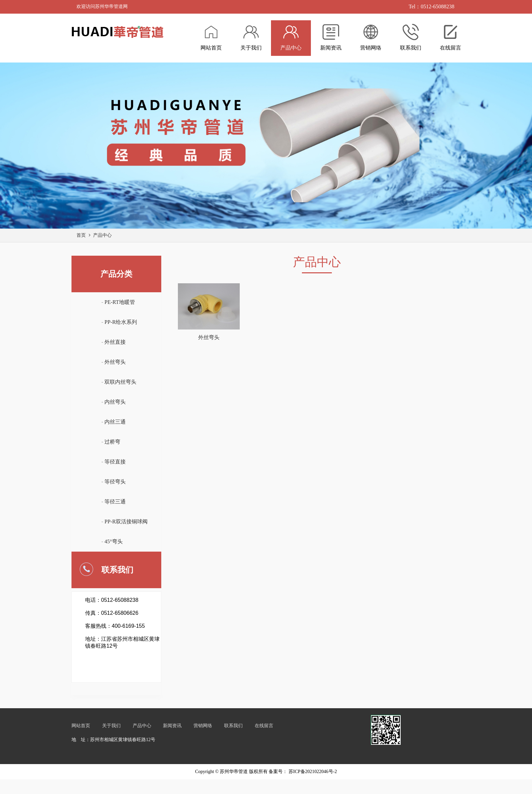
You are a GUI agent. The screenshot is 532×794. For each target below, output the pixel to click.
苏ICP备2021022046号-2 (312, 772)
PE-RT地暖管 (120, 302)
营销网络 (203, 726)
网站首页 (81, 726)
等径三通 (115, 502)
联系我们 (233, 726)
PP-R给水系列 (121, 322)
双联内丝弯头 (120, 382)
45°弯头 (113, 541)
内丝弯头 (115, 402)
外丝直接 (115, 342)
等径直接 (115, 462)
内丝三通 (115, 422)
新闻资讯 (172, 726)
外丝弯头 (115, 362)
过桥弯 (112, 442)
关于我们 (111, 726)
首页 (81, 235)
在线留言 (264, 726)
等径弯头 (115, 482)
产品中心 (102, 235)
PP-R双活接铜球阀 (126, 522)
